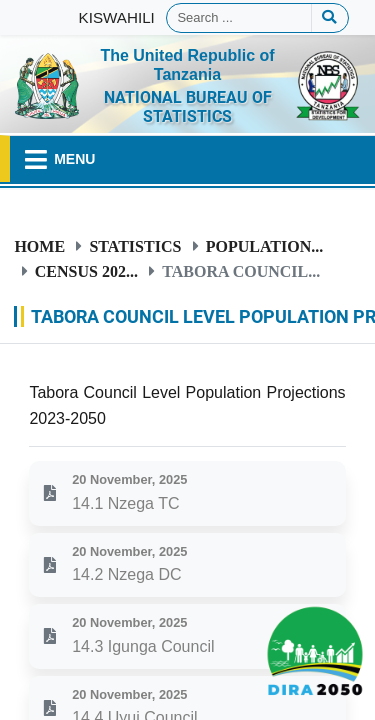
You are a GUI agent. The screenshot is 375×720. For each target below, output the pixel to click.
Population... (264, 246)
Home (39, 246)
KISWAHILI (117, 17)
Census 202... (86, 271)
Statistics (135, 246)
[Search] (239, 18)
